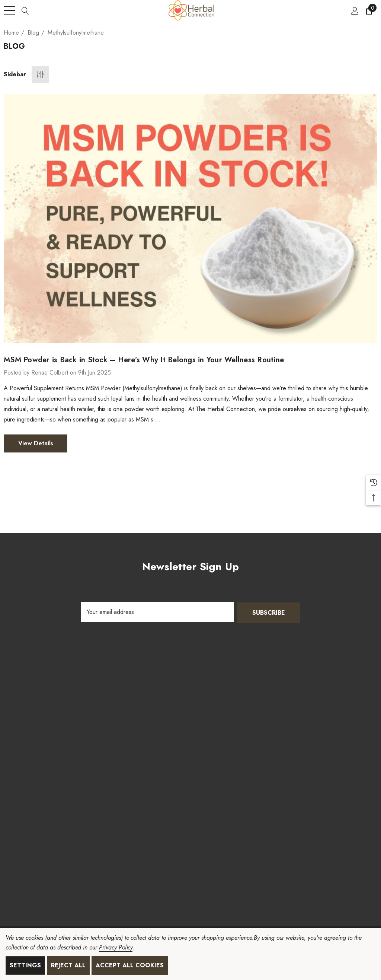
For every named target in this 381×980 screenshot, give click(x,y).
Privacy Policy (116, 947)
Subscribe (269, 612)
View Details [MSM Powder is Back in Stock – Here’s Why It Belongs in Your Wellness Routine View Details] (36, 443)
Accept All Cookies (130, 965)
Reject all (68, 965)
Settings (25, 965)
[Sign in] (354, 10)
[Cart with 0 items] (369, 10)
